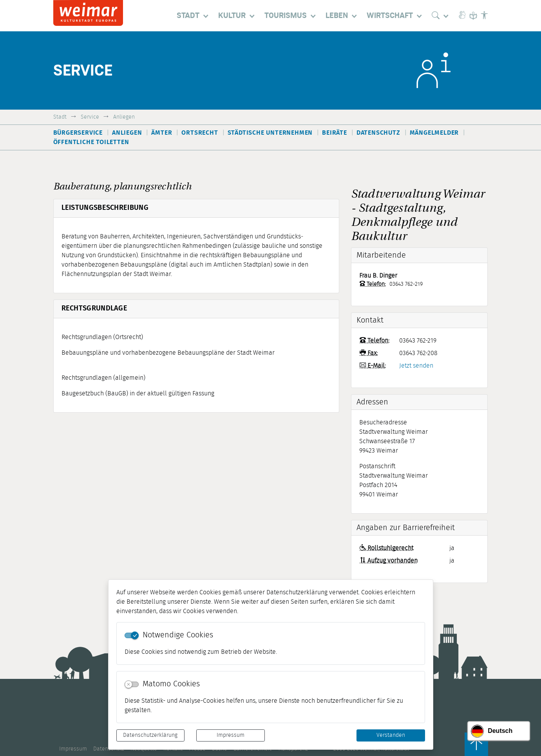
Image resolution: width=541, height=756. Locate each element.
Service (90, 117)
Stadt (60, 117)
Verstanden (391, 735)
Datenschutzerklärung (150, 735)
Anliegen (124, 117)
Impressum (231, 735)
